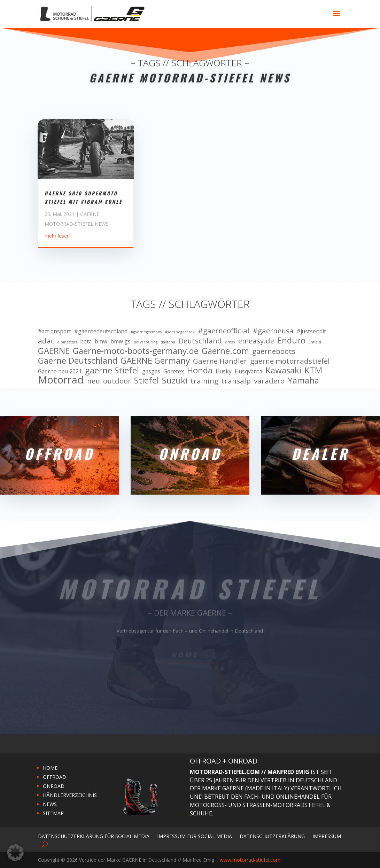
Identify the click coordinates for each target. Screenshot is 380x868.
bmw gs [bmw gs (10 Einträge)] (121, 341)
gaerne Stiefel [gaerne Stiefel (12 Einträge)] (112, 370)
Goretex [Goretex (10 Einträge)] (174, 371)
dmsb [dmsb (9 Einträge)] (230, 342)
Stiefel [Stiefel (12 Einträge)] (146, 380)
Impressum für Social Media (195, 836)
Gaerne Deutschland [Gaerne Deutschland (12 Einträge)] (78, 361)
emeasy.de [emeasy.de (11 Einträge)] (256, 341)
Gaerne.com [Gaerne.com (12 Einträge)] (225, 351)
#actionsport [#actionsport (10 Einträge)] (55, 331)
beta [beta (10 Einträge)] (86, 341)
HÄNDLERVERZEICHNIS (70, 795)
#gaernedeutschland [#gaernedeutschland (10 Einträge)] (101, 331)
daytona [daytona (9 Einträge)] (168, 342)
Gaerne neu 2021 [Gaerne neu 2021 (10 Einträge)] (60, 371)
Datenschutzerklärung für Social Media (94, 836)
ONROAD (54, 786)
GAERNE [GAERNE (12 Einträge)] (54, 351)
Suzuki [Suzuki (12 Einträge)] (175, 380)
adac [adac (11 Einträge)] (46, 341)
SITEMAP (53, 813)
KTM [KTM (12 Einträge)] (313, 370)
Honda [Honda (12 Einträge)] (200, 370)
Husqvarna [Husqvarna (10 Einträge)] (249, 371)
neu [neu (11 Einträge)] (94, 381)
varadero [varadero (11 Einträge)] (269, 381)
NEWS (50, 804)
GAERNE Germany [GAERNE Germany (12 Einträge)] (155, 361)
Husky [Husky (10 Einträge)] (224, 371)
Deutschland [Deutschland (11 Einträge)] (200, 341)
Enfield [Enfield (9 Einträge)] (315, 342)
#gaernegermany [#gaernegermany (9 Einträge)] (146, 332)
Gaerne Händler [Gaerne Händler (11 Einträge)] (220, 361)
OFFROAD (55, 777)
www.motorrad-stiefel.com (250, 860)
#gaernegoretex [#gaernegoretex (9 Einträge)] (180, 332)
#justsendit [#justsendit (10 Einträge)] (311, 331)
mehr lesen (57, 256)
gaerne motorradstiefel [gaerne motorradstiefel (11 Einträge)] (290, 361)
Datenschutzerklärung (272, 836)
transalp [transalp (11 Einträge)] (236, 381)
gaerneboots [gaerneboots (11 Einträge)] (274, 351)
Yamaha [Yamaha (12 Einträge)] (303, 380)
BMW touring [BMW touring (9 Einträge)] (146, 342)
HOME (50, 768)
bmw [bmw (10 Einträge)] (101, 341)
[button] (15, 853)
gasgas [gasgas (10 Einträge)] (151, 371)
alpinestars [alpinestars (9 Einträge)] (67, 342)
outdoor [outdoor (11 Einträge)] (117, 381)
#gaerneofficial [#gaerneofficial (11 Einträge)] (224, 331)
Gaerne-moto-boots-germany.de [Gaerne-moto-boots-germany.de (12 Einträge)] (136, 351)
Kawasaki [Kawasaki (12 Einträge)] (283, 370)
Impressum (327, 836)
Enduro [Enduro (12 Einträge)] (291, 340)
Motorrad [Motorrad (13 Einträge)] (61, 380)
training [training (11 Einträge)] (204, 381)
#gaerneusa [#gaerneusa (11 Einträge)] (273, 331)
